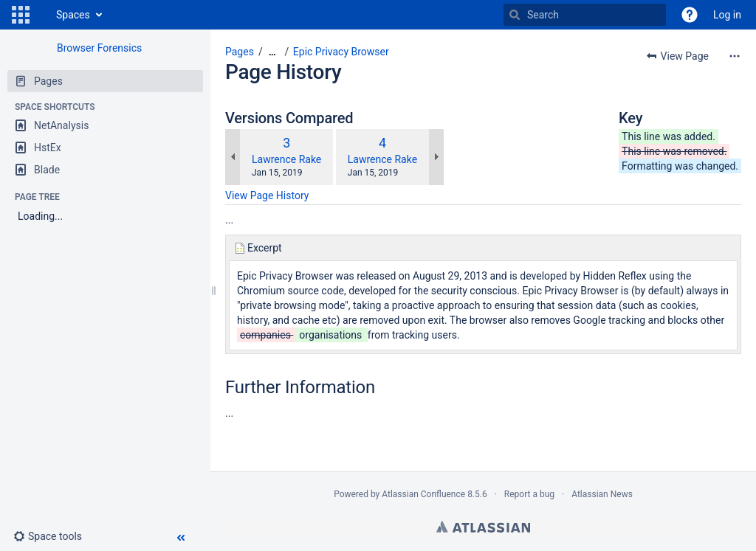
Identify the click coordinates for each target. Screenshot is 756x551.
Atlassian (483, 527)
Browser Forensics (99, 48)
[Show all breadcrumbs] (272, 52)
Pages (240, 52)
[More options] (735, 56)
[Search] (515, 15)
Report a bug (529, 494)
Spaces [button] (73, 15)
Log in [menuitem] (727, 15)
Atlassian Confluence (423, 494)
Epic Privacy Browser (341, 52)
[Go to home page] (41, 15)
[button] (21, 15)
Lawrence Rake (286, 159)
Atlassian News (602, 494)
